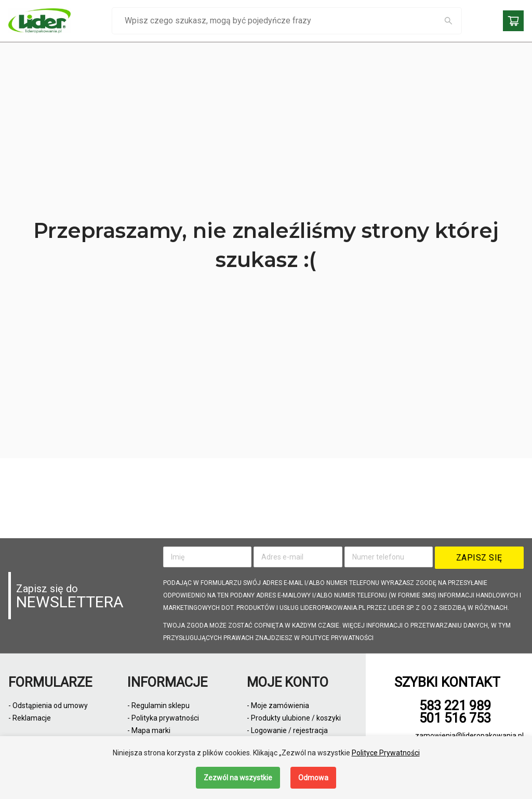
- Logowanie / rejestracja (287, 730)
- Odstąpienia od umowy (48, 705)
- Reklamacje (30, 718)
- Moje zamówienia (278, 705)
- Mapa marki (149, 730)
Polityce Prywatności (386, 753)
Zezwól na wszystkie (238, 778)
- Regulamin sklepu (158, 705)
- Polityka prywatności (163, 718)
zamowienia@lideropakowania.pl (469, 736)
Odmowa (313, 778)
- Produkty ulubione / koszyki (294, 718)
